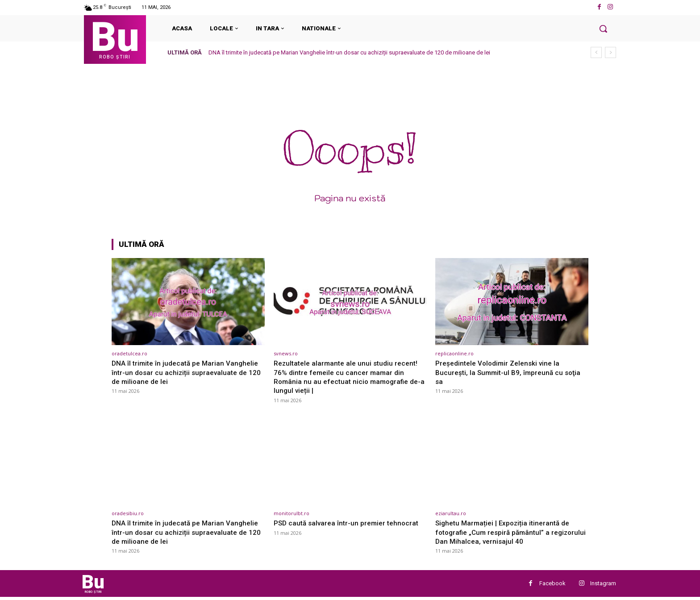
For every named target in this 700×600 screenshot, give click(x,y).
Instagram (603, 585)
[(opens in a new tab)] (188, 302)
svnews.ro (286, 353)
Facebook (552, 585)
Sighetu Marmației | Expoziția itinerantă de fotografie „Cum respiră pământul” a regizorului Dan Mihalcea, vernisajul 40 (507, 532)
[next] (610, 52)
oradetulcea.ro (129, 353)
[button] (603, 29)
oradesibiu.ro (128, 513)
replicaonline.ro (454, 353)
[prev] (596, 52)
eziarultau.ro (451, 513)
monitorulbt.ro (292, 513)
